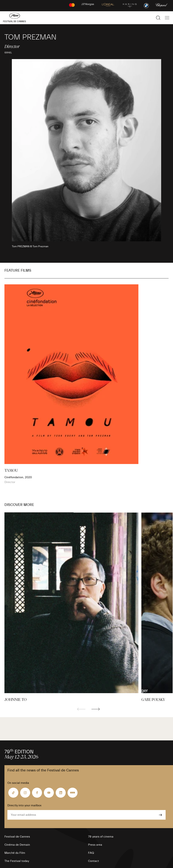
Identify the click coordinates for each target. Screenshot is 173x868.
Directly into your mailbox (24, 805)
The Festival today (17, 861)
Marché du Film (15, 853)
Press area (95, 845)
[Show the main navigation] (167, 18)
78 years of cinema (101, 837)
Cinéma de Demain (17, 845)
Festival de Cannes (17, 837)
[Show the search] (158, 18)
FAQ (91, 853)
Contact (94, 861)
